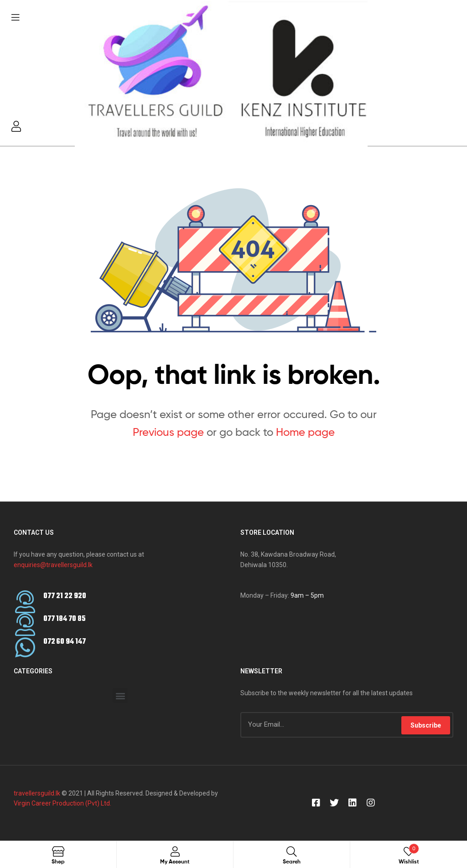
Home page (305, 432)
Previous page (168, 432)
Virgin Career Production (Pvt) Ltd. (62, 803)
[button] (120, 695)
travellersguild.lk (37, 793)
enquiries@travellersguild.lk (53, 565)
